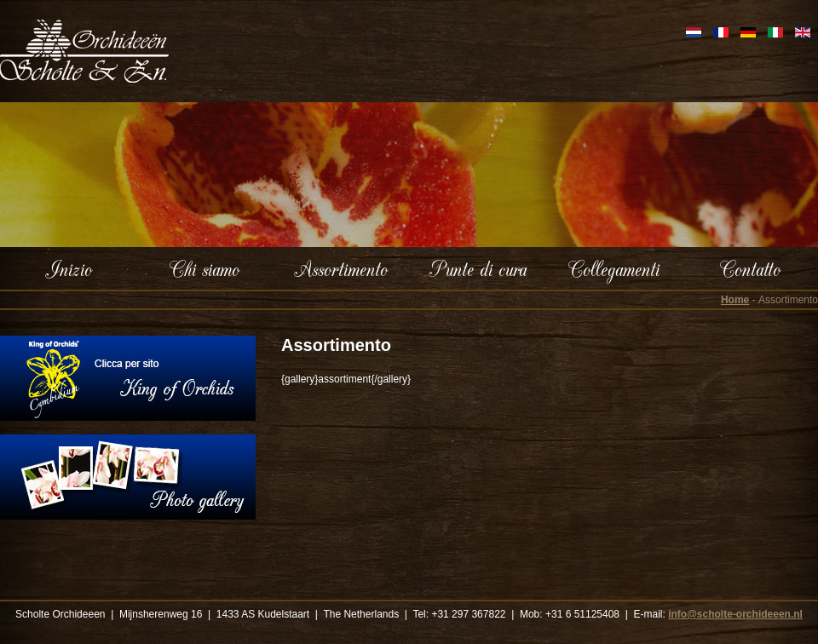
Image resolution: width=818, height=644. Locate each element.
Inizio (69, 268)
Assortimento (341, 268)
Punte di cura (478, 268)
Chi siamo (204, 268)
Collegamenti (614, 268)
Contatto (750, 268)
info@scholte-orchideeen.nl (735, 614)
